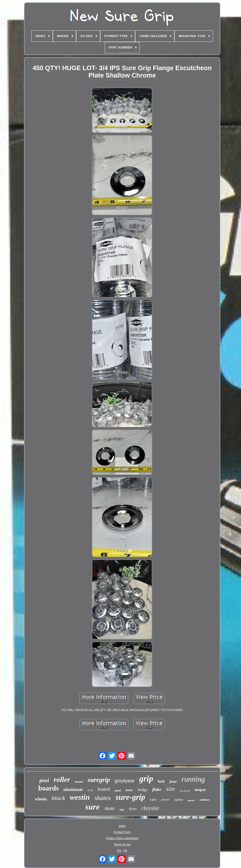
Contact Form (122, 832)
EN (119, 851)
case (153, 799)
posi (44, 780)
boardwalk (185, 791)
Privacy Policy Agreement (122, 838)
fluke (157, 790)
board (104, 789)
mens (129, 790)
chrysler (150, 808)
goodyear (125, 781)
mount (79, 782)
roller (62, 779)
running (193, 779)
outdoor (205, 800)
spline (179, 800)
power (165, 800)
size (171, 789)
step (122, 809)
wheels (41, 799)
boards (48, 788)
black (58, 798)
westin (80, 797)
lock (161, 781)
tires (133, 809)
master (191, 800)
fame (173, 781)
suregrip (99, 780)
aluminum (73, 789)
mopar (200, 790)
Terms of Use (122, 844)
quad (118, 791)
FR (125, 851)
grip (146, 779)
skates (103, 798)
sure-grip (130, 797)
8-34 (90, 790)
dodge (143, 790)
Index (122, 826)
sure (92, 807)
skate (110, 808)
